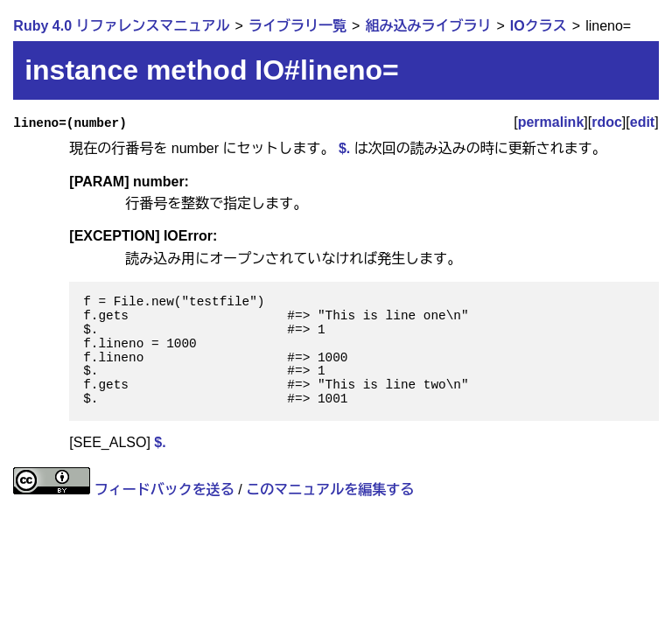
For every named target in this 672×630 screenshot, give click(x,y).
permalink (551, 122)
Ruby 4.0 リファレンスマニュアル (121, 26)
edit (642, 122)
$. (344, 148)
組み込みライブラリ (428, 26)
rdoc (607, 122)
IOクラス (539, 26)
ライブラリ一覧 (297, 26)
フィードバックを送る (164, 490)
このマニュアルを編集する (330, 490)
